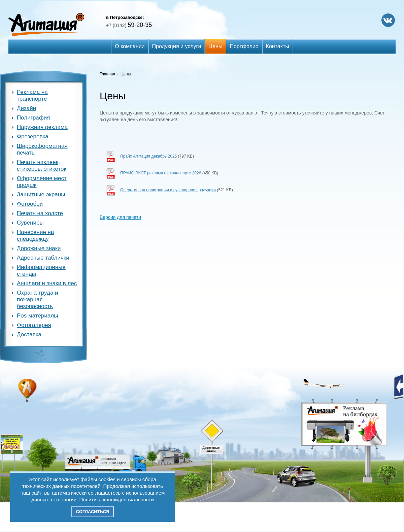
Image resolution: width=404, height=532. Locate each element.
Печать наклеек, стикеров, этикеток (42, 165)
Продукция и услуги (177, 46)
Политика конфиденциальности (117, 500)
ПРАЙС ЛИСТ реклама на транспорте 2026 (161, 173)
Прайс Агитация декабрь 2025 (148, 156)
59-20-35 (129, 25)
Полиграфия (33, 118)
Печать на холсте (40, 213)
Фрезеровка (33, 137)
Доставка (29, 335)
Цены (215, 46)
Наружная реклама (42, 127)
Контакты (278, 46)
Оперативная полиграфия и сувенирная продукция (168, 190)
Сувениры (30, 223)
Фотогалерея (34, 325)
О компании (130, 46)
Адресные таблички (43, 258)
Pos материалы (37, 316)
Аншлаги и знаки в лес (47, 283)
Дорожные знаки (39, 248)
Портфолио (244, 46)
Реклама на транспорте (32, 95)
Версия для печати (120, 217)
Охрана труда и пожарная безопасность (38, 300)
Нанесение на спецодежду (35, 236)
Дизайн (26, 108)
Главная (107, 74)
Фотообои (30, 204)
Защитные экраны (41, 194)
